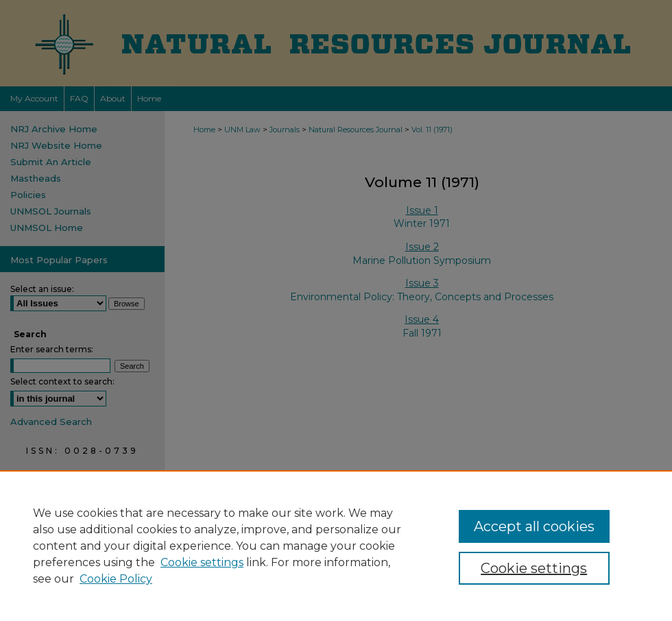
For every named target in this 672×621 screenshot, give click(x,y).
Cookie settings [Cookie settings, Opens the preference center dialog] (534, 568)
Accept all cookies (534, 526)
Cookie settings (202, 562)
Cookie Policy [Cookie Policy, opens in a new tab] (116, 579)
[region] (336, 546)
